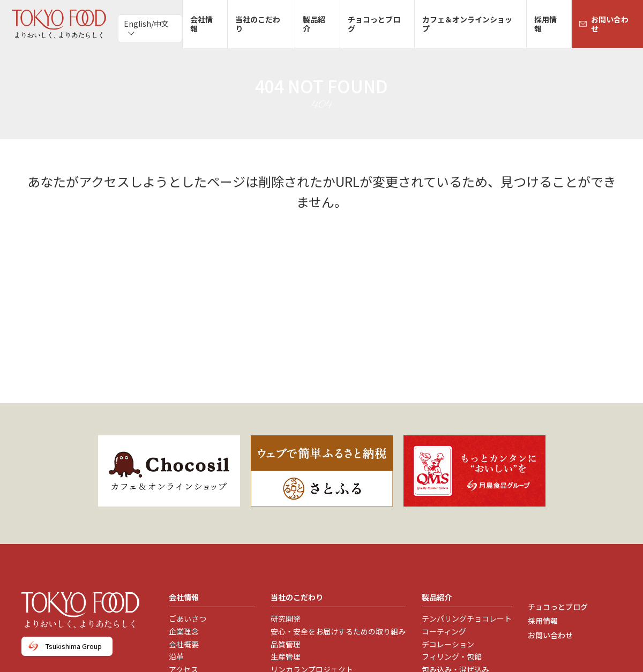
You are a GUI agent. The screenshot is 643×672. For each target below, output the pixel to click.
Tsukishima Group (74, 646)
